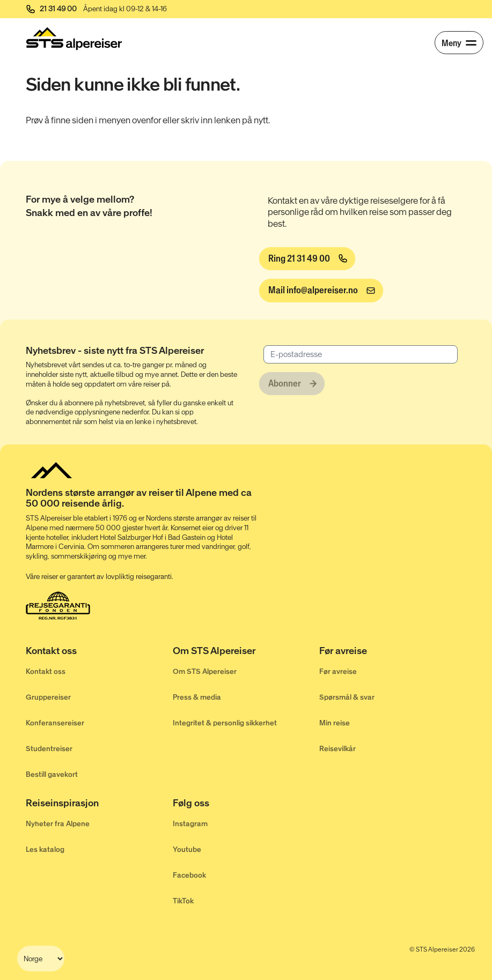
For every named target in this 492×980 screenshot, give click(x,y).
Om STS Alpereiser (205, 671)
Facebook (189, 875)
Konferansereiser (55, 723)
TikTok (183, 901)
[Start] (74, 39)
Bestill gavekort (52, 774)
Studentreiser (49, 749)
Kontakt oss (46, 671)
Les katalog (45, 849)
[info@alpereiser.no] (321, 291)
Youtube (187, 849)
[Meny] (459, 43)
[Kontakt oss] (99, 652)
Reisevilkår (337, 749)
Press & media (197, 697)
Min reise (335, 723)
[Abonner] (292, 384)
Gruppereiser (48, 697)
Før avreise (338, 671)
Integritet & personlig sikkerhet (225, 723)
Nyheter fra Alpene (58, 824)
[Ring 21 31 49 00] (307, 259)
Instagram (190, 824)
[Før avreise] (393, 652)
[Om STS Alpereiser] (246, 652)
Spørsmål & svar (347, 697)
